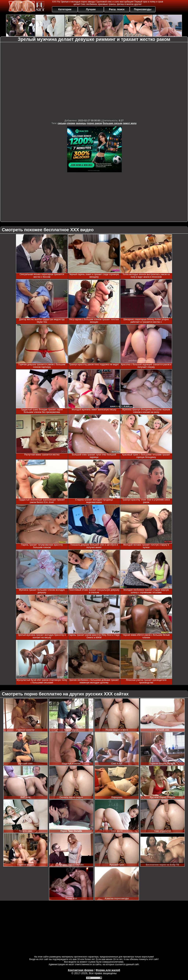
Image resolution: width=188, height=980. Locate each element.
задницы (81, 123)
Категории (65, 9)
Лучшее (91, 9)
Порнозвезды (143, 9)
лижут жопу (130, 123)
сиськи (62, 123)
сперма (71, 123)
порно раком (94, 123)
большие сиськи (112, 123)
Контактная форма (81, 970)
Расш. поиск (117, 9)
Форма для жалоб (108, 970)
